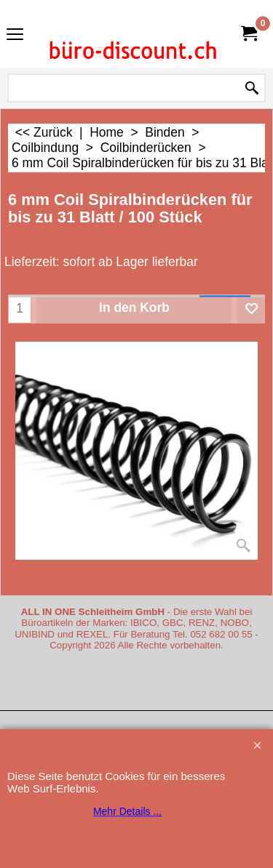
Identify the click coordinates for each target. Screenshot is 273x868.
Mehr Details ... (127, 811)
